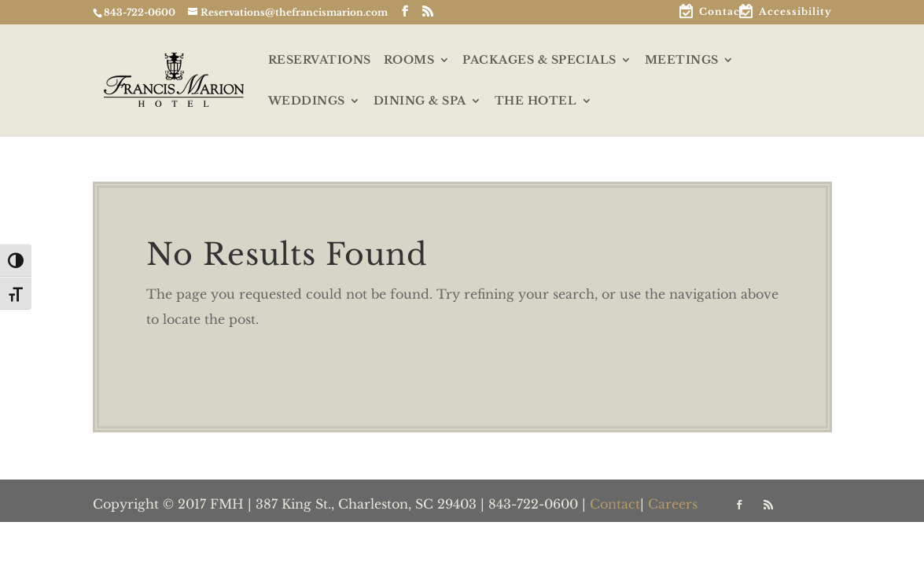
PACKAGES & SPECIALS (539, 61)
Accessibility (795, 12)
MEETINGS (682, 61)
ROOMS (409, 61)
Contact (722, 12)
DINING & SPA (420, 101)
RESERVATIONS (320, 61)
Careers (673, 504)
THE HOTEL (536, 101)
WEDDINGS (307, 101)
